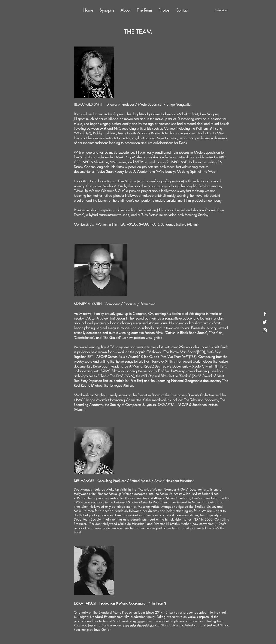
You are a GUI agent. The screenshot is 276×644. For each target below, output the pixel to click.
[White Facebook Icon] (265, 314)
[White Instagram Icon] (265, 330)
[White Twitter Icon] (265, 322)
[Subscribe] (221, 10)
